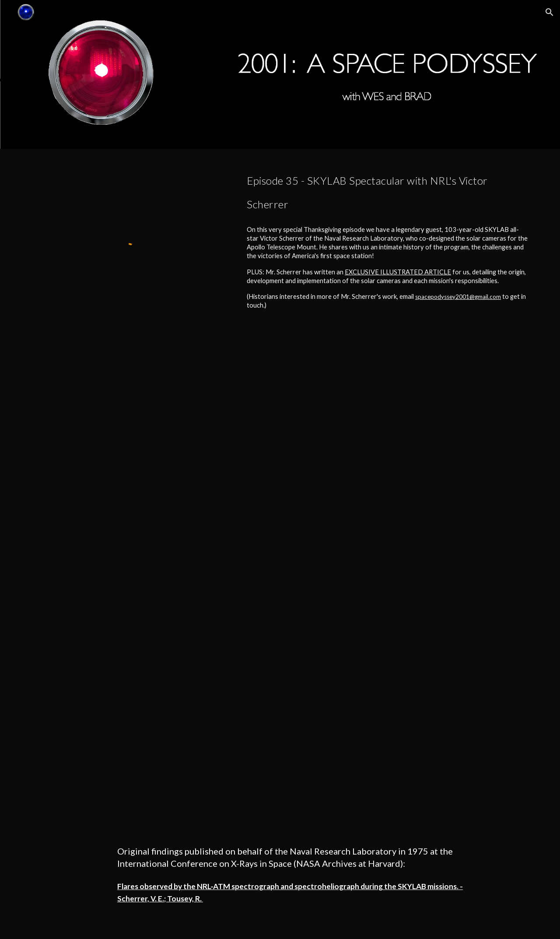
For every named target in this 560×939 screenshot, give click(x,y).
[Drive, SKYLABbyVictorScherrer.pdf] (301, 596)
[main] (388, 189)
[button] (549, 12)
